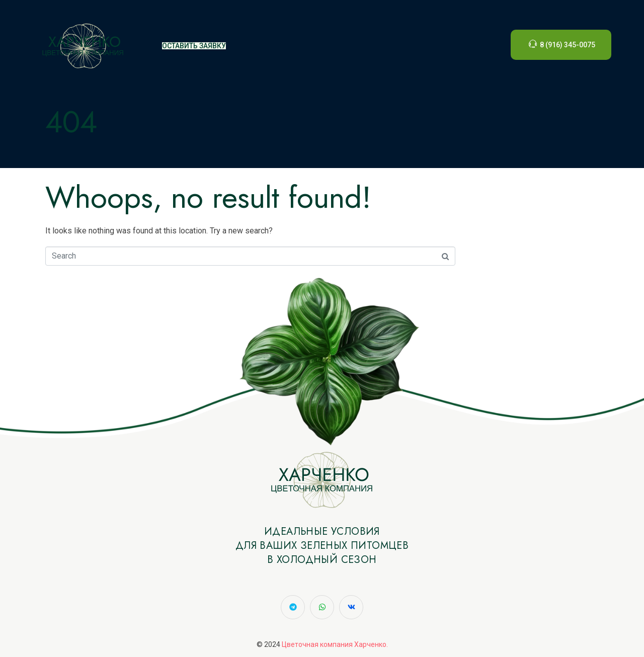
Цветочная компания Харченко (334, 644)
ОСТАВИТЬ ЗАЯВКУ (194, 46)
